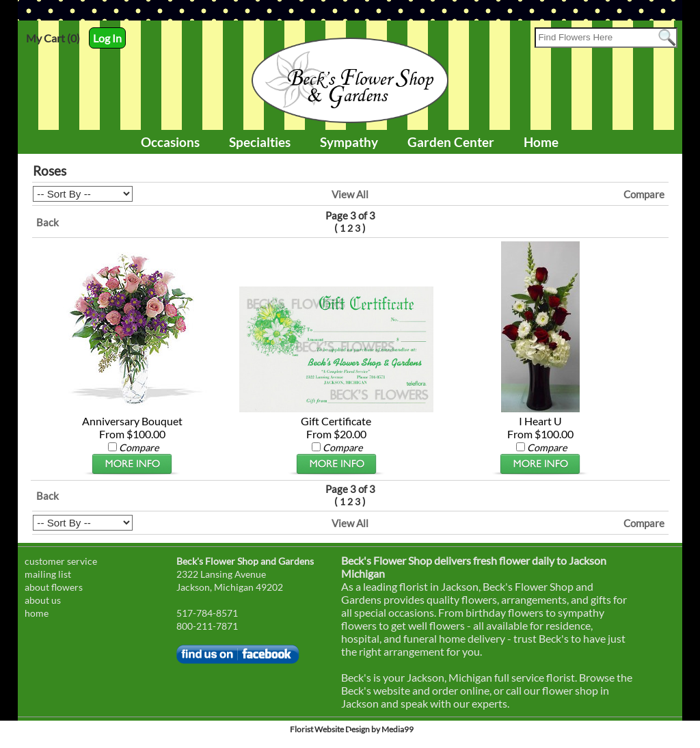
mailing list (48, 574)
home (37, 613)
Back (48, 222)
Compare (644, 194)
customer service (61, 561)
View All (350, 194)
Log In (107, 38)
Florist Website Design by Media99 (352, 729)
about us (43, 600)
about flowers (54, 587)
